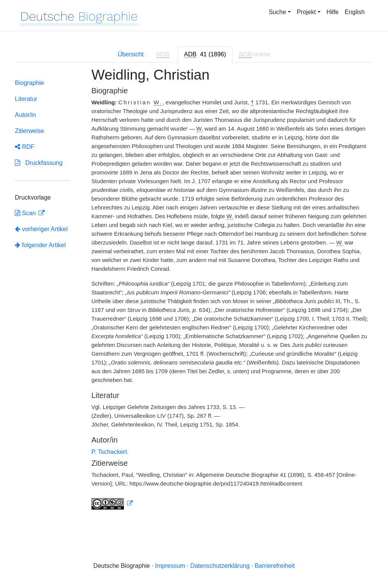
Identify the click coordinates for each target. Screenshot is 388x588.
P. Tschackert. (110, 452)
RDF (25, 147)
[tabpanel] (194, 293)
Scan (26, 213)
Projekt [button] (306, 12)
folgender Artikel (40, 245)
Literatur (26, 99)
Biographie (30, 83)
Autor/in (25, 115)
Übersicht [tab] (131, 54)
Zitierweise (29, 131)
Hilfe (333, 12)
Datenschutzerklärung (220, 566)
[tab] (205, 54)
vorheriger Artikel (41, 229)
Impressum (170, 566)
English (355, 12)
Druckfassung (39, 163)
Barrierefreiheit (275, 566)
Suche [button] (277, 12)
